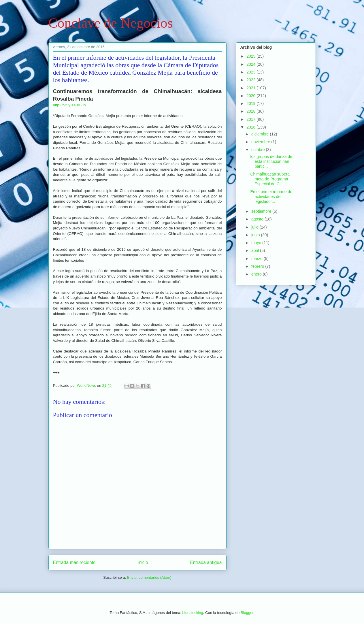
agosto (258, 219)
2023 (251, 72)
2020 (251, 96)
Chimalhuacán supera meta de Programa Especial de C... (270, 179)
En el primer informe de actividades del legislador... (271, 197)
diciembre (261, 134)
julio (255, 227)
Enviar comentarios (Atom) (149, 577)
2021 (251, 88)
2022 (251, 80)
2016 (251, 127)
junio (256, 235)
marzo (258, 259)
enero (257, 274)
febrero (258, 266)
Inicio (143, 562)
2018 (251, 111)
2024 (251, 64)
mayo (257, 243)
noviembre (261, 142)
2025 (251, 56)
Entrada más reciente (74, 562)
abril (256, 250)
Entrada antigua (206, 562)
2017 (251, 119)
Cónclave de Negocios (111, 23)
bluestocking (193, 613)
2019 (251, 103)
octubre (259, 150)
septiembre (262, 211)
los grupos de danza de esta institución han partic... (271, 161)
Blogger (247, 613)
